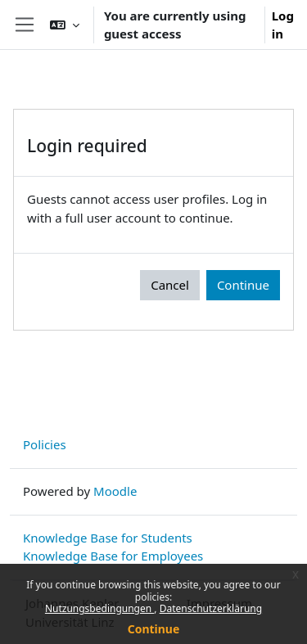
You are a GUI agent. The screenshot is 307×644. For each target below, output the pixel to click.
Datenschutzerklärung (211, 608)
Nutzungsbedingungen (99, 608)
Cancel (170, 285)
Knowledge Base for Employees (113, 556)
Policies (45, 444)
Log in (283, 25)
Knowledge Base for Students (108, 538)
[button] (65, 25)
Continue (154, 629)
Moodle (115, 491)
